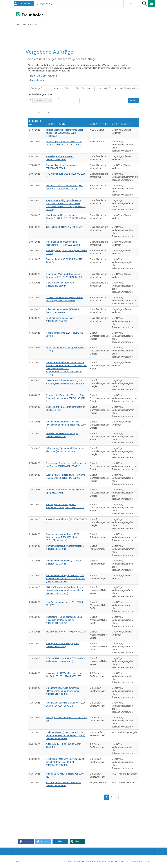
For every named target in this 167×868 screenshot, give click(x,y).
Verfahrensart (121, 124)
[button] (26, 841)
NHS (123, 862)
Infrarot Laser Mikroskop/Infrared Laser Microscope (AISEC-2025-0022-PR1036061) (65, 133)
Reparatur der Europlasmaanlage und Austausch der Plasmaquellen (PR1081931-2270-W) (64, 620)
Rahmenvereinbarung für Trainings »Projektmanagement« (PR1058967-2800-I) (66, 425)
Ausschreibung (55, 124)
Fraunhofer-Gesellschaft (26, 24)
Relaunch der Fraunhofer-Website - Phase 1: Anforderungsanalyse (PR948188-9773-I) (66, 398)
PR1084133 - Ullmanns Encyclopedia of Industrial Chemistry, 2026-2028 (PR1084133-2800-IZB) (65, 762)
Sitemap (67, 862)
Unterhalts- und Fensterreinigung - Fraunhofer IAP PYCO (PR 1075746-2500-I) (66, 218)
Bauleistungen (37, 80)
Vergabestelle (99, 124)
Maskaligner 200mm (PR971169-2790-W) (66, 632)
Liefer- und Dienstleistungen (44, 76)
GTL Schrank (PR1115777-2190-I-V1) (64, 227)
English (133, 3)
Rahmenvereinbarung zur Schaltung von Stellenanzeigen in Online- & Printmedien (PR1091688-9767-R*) (66, 579)
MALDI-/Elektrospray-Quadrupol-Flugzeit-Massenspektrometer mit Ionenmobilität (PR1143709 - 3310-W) (66, 590)
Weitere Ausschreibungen (87, 862)
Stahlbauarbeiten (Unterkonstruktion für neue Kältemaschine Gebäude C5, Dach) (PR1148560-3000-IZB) (66, 735)
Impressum (107, 862)
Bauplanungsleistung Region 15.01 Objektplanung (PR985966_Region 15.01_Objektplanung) (63, 537)
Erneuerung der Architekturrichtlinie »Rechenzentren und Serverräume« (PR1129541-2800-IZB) (63, 691)
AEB (117, 862)
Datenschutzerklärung (139, 862)
